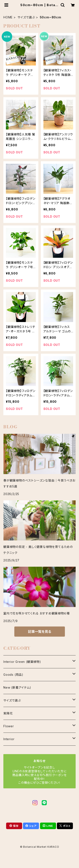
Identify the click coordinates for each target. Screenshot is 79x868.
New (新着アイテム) (17, 687)
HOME (8, 17)
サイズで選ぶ (26, 17)
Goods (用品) (13, 675)
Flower (9, 726)
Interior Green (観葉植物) (22, 662)
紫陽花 (8, 713)
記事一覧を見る (40, 632)
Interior (9, 739)
